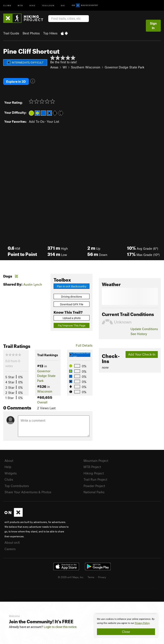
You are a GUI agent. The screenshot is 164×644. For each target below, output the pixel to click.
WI (65, 67)
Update (144, 329)
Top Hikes (50, 33)
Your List (53, 121)
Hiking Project (94, 473)
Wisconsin (45, 391)
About (9, 461)
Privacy (102, 577)
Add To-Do (37, 121)
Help (8, 467)
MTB (20, 5)
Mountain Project (96, 461)
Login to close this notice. (61, 627)
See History (139, 334)
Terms (91, 577)
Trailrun (48, 5)
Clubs (9, 479)
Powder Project (94, 486)
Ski (63, 5)
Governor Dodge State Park (124, 67)
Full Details (84, 345)
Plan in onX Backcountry (72, 286)
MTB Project (92, 467)
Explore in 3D (16, 81)
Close (126, 632)
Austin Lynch (33, 284)
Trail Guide (11, 33)
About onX (12, 542)
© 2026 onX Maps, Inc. (71, 577)
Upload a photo (72, 318)
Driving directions (72, 297)
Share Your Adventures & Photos (28, 492)
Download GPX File (72, 304)
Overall (42, 402)
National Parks (94, 492)
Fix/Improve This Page (72, 325)
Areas (54, 67)
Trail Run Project (95, 479)
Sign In (153, 26)
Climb (7, 5)
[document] (126, 626)
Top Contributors (17, 486)
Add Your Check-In (142, 354)
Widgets (11, 473)
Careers (10, 549)
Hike (32, 5)
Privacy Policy (142, 623)
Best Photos (31, 33)
